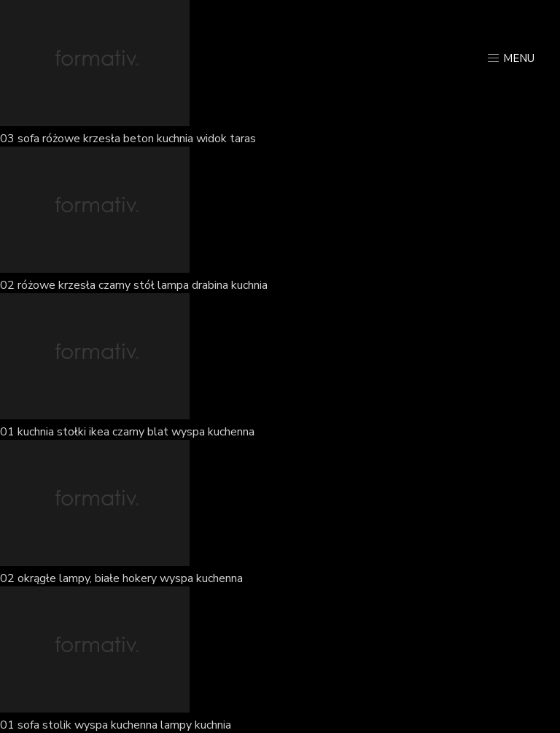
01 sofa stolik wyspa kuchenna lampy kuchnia (116, 725)
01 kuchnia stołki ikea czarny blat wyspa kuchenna (127, 432)
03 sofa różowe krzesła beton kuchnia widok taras (128, 139)
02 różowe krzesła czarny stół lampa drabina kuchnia (134, 285)
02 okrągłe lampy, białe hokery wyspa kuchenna (121, 578)
